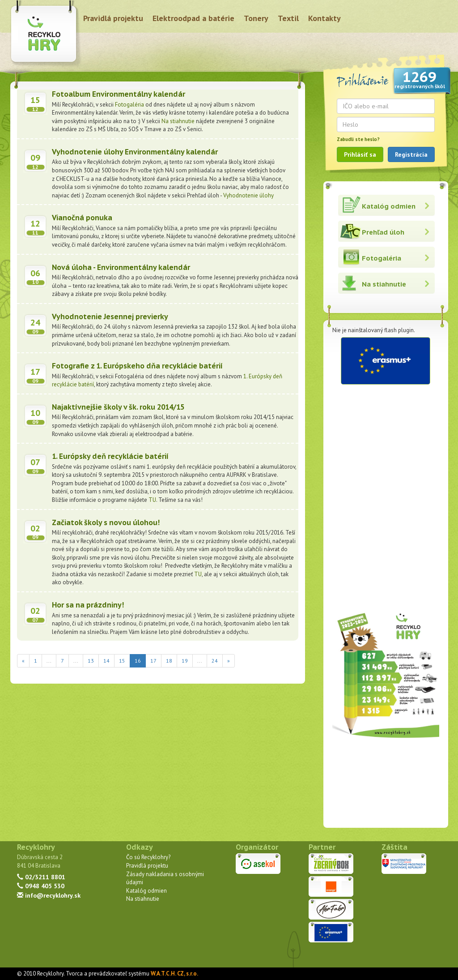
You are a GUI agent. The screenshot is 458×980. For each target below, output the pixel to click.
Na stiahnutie (178, 121)
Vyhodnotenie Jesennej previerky (110, 317)
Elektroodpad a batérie (193, 18)
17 (153, 661)
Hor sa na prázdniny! (88, 605)
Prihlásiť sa (360, 154)
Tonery (256, 18)
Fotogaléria (130, 105)
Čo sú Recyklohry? (148, 857)
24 (215, 661)
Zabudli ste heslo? (358, 139)
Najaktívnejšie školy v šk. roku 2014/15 (118, 407)
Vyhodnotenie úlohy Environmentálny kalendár (135, 152)
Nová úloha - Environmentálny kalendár (121, 267)
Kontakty (324, 18)
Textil (288, 18)
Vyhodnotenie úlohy (248, 195)
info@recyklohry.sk (49, 895)
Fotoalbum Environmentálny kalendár (119, 94)
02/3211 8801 (41, 877)
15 (122, 661)
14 (106, 661)
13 (91, 661)
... (49, 661)
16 (140, 660)
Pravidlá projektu (113, 18)
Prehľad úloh (383, 232)
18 (169, 661)
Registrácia (411, 154)
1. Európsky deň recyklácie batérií (110, 456)
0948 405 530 (41, 886)
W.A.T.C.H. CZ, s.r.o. (174, 974)
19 (185, 661)
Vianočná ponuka (82, 218)
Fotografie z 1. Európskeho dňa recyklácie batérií (137, 366)
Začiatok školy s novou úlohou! (106, 522)
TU (152, 500)
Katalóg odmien (389, 206)
